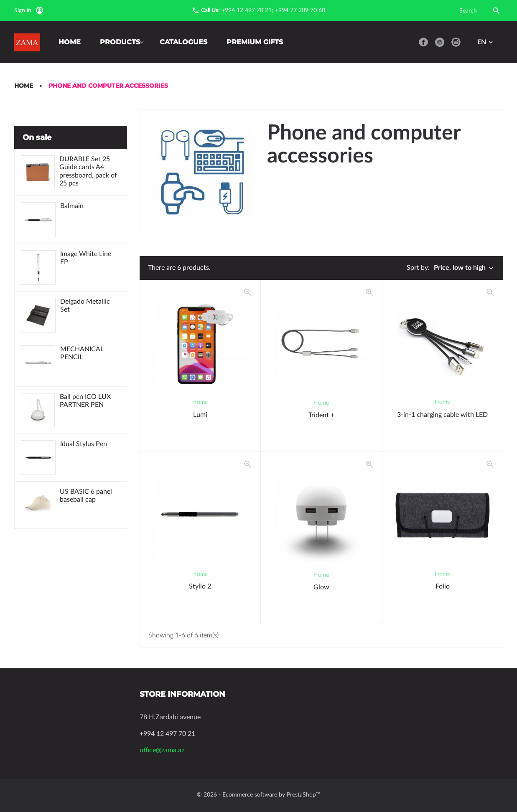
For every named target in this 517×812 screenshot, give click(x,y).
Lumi (200, 415)
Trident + (321, 415)
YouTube (440, 42)
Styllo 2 (200, 586)
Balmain (72, 207)
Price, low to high (464, 268)
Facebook (423, 42)
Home (70, 42)
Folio (443, 586)
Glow (321, 587)
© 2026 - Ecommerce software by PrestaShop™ (259, 795)
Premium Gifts (258, 42)
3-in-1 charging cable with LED (442, 415)
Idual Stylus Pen (84, 446)
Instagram (456, 42)
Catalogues (187, 42)
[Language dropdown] (486, 42)
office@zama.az (162, 750)
